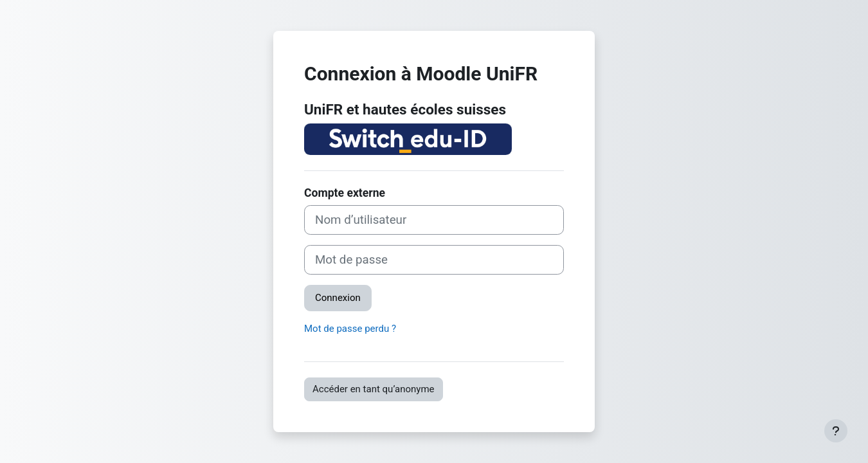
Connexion (338, 298)
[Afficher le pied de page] (836, 431)
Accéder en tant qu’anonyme (374, 389)
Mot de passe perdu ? (350, 329)
